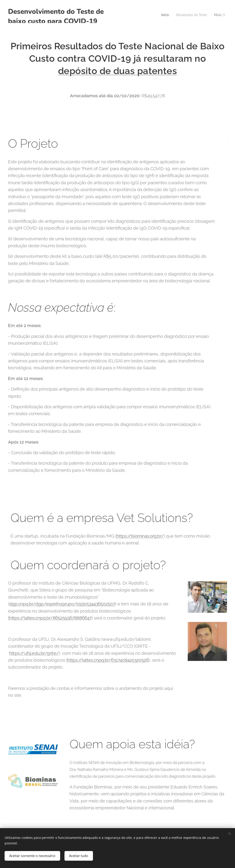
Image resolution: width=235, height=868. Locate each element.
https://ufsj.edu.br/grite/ (34, 653)
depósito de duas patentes (117, 71)
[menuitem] (163, 15)
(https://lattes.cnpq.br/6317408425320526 (108, 660)
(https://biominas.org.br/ (140, 536)
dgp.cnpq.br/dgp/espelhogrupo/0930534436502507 (62, 604)
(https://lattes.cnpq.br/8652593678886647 (50, 618)
